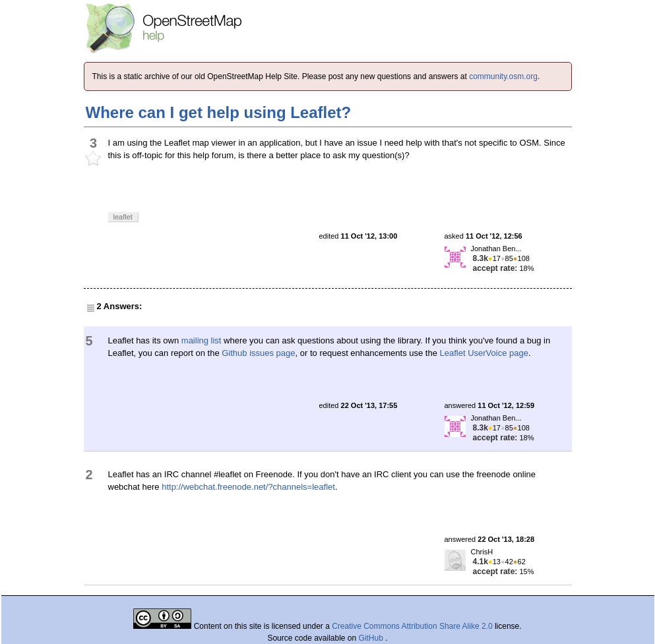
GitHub (372, 638)
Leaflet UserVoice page (484, 353)
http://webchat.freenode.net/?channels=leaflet (248, 487)
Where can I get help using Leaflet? (219, 112)
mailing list (202, 340)
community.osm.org (503, 76)
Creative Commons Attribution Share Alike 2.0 (412, 626)
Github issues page (258, 353)
